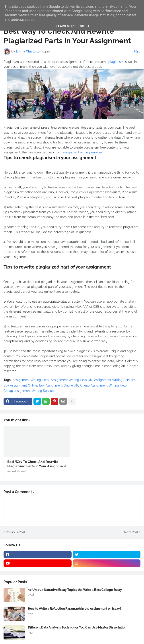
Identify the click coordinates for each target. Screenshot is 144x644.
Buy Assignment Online (20, 385)
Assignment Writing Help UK (71, 380)
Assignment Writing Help (31, 380)
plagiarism (116, 62)
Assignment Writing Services (115, 380)
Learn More (66, 26)
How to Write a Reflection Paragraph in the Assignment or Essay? (75, 609)
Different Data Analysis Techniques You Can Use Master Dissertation (77, 627)
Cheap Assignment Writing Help (103, 385)
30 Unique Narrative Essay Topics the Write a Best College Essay (75, 590)
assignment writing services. (83, 152)
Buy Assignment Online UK (59, 385)
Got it (85, 26)
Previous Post (16, 532)
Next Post (131, 532)
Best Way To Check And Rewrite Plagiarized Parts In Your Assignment (37, 464)
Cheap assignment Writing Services (29, 391)
